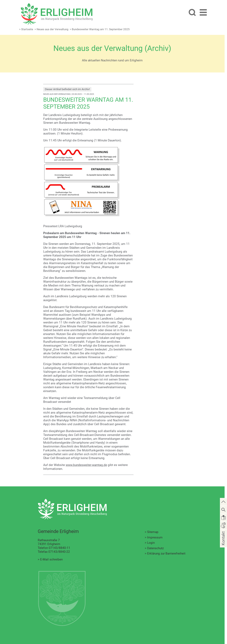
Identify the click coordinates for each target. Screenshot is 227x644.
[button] (203, 13)
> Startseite (26, 29)
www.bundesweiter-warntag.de (86, 465)
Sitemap (153, 532)
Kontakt (223, 543)
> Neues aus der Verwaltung (51, 29)
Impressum (155, 537)
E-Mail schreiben (51, 559)
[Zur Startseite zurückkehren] (57, 5)
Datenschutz (155, 548)
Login (151, 543)
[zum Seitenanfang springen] (224, 502)
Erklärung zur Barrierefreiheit (166, 553)
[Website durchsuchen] (192, 13)
